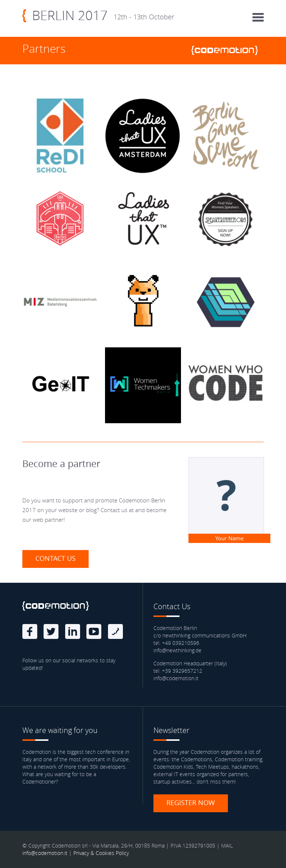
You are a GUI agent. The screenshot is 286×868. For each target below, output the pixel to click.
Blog (115, 631)
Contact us (55, 558)
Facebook (30, 631)
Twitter (51, 631)
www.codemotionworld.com (228, 50)
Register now (191, 803)
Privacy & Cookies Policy (101, 853)
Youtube (94, 631)
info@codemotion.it (45, 853)
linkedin (73, 631)
